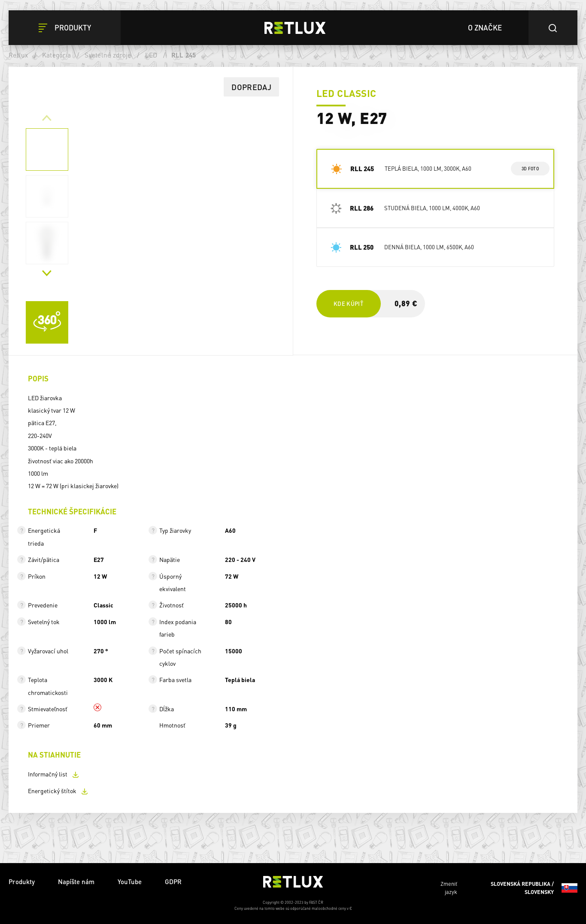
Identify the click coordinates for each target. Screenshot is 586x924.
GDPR (173, 882)
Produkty (22, 882)
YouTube (130, 882)
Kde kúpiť (348, 303)
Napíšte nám (76, 882)
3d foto (530, 169)
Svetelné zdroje (108, 55)
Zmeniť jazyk (509, 888)
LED (151, 55)
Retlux (18, 55)
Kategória (56, 55)
